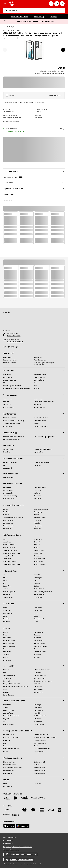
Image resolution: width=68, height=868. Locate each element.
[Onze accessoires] (9, 478)
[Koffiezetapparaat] (40, 643)
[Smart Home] (7, 705)
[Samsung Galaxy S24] (10, 562)
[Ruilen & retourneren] (40, 360)
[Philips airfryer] (38, 632)
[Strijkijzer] (6, 719)
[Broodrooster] (7, 660)
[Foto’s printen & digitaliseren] (43, 449)
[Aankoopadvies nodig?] (10, 496)
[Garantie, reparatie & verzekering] (14, 421)
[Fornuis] (6, 673)
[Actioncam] (7, 610)
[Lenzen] (6, 616)
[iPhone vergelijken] (9, 762)
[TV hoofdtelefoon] (40, 594)
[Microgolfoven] (8, 649)
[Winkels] (6, 383)
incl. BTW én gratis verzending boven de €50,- (52, 71)
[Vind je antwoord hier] (14, 336)
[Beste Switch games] (10, 765)
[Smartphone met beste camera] (13, 768)
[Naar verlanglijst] (57, 4)
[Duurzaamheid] (8, 377)
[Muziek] (6, 752)
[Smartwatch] (38, 556)
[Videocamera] (38, 608)
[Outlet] (5, 465)
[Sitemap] (37, 388)
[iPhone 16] (37, 545)
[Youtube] (9, 347)
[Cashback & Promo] (40, 487)
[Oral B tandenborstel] (40, 716)
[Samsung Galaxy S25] (41, 550)
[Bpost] (7, 798)
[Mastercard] (33, 810)
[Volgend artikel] (63, 50)
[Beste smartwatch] (40, 762)
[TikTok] (17, 347)
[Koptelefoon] (7, 586)
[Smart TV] (37, 575)
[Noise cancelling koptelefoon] (43, 592)
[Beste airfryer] (8, 773)
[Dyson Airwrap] (38, 707)
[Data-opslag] (38, 512)
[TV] (4, 575)
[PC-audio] (37, 523)
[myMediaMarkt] (8, 426)
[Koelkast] (6, 670)
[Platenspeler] (38, 597)
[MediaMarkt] (26, 4)
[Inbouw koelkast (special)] (42, 670)
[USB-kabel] (7, 622)
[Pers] (35, 383)
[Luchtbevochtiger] (39, 724)
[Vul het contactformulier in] (15, 342)
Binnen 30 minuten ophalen (19, 17)
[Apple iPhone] (7, 542)
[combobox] (36, 10)
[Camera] (6, 608)
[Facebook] (5, 347)
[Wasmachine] (7, 678)
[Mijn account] (51, 4)
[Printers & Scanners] (40, 518)
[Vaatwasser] (38, 673)
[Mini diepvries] (38, 692)
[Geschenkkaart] (8, 449)
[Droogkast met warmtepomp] (43, 681)
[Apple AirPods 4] (39, 589)
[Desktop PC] (38, 520)
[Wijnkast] (6, 689)
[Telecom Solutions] (40, 407)
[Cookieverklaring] (39, 380)
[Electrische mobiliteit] (40, 740)
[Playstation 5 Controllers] (11, 738)
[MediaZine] (7, 452)
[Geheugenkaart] (39, 619)
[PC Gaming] (7, 740)
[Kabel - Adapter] (8, 520)
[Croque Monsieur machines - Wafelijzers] (16, 687)
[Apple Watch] (7, 559)
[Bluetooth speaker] (9, 592)
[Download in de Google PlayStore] (14, 437)
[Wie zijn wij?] (7, 374)
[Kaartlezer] (37, 529)
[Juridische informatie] (10, 380)
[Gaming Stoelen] (39, 752)
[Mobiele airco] (38, 721)
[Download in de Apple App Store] (44, 437)
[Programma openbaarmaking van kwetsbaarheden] (49, 364)
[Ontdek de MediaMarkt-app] (12, 439)
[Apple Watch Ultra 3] (40, 559)
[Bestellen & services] (10, 363)
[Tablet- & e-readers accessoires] (13, 518)
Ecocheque (54, 17)
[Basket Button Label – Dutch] (62, 4)
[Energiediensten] (8, 407)
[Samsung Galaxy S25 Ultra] (12, 553)
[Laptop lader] (38, 526)
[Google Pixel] (38, 553)
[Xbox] (5, 743)
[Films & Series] (38, 746)
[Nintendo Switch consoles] (11, 749)
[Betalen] (36, 423)
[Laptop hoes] (7, 529)
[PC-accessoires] (8, 523)
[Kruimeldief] (38, 713)
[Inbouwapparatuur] (40, 675)
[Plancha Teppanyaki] (40, 652)
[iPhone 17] (37, 542)
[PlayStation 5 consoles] (41, 735)
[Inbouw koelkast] (8, 695)
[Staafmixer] (37, 649)
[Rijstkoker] (37, 657)
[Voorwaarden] (38, 357)
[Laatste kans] (7, 487)
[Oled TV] (6, 578)
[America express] (59, 810)
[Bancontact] (7, 810)
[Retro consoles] (8, 746)
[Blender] (6, 657)
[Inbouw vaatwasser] (9, 675)
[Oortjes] (36, 586)
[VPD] (24, 798)
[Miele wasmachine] (40, 678)
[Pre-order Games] (9, 735)
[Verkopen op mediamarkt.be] (12, 386)
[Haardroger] (38, 705)
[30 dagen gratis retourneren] (12, 423)
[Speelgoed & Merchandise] (42, 749)
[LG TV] (36, 580)
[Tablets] (36, 515)
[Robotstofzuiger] (8, 713)
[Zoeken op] (6, 10)
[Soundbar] (37, 583)
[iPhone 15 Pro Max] (40, 564)
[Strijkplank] (37, 719)
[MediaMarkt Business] (41, 374)
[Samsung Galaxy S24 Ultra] (12, 564)
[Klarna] (16, 815)
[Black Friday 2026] (9, 499)
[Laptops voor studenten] (41, 509)
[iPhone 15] (37, 548)
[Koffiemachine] (38, 641)
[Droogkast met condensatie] (12, 684)
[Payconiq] (16, 810)
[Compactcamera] (8, 613)
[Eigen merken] (38, 490)
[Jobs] (35, 386)
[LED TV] (5, 583)
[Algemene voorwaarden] (10, 837)
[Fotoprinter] (7, 619)
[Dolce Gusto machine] (41, 646)
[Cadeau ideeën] (8, 490)
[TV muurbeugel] (8, 597)
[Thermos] (6, 655)
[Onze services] (8, 399)
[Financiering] (38, 405)
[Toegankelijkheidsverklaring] (11, 850)
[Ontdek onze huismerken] (42, 462)
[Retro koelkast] (39, 689)
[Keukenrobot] (38, 638)
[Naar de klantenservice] (41, 426)
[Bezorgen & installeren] (10, 360)
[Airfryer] (6, 632)
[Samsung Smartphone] (10, 550)
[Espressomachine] (9, 643)
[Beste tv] (37, 765)
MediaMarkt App (39, 17)
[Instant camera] (39, 610)
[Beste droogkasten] (40, 773)
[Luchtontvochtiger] (9, 724)
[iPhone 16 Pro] (38, 562)
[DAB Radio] (7, 594)
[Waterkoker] (38, 655)
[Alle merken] (38, 496)
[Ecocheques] (38, 499)
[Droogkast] (7, 681)
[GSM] (5, 539)
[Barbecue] (37, 635)
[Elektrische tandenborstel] (11, 716)
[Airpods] (6, 589)
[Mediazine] (37, 493)
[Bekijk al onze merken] (10, 462)
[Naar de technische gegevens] (11, 121)
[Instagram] (13, 347)
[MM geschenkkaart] (42, 810)
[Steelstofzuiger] (39, 710)
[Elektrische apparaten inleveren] (44, 402)
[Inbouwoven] (38, 687)
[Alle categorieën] (5, 4)
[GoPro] (36, 613)
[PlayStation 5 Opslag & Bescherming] (45, 738)
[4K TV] (5, 580)
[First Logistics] (42, 798)
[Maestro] (24, 810)
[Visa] (51, 810)
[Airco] (5, 721)
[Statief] (36, 616)
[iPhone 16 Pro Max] (9, 548)
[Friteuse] (6, 635)
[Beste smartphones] (40, 770)
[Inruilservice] (7, 405)
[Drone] (36, 622)
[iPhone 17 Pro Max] (9, 545)
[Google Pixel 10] (8, 556)
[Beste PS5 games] (9, 770)
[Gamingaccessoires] (40, 743)
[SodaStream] (7, 652)
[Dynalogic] (33, 798)
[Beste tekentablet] (40, 768)
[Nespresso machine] (9, 646)
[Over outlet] (38, 465)
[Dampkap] (37, 684)
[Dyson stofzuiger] (9, 710)
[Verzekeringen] (39, 399)
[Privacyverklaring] (39, 377)
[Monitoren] (7, 512)
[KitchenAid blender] (9, 641)
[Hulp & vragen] (8, 357)
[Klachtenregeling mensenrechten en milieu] (16, 388)
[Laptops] (6, 509)
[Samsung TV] (38, 578)
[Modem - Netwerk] (9, 526)
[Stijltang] (6, 707)
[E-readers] (6, 515)
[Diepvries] (6, 692)
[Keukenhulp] (7, 638)
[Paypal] (7, 815)
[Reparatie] (6, 402)
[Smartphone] (38, 539)
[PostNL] (16, 798)
